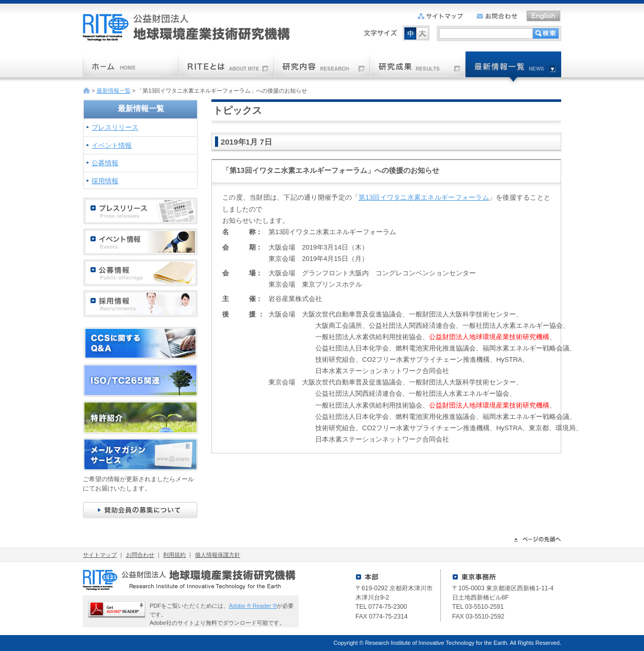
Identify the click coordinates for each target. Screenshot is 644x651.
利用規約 (174, 555)
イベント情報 (112, 145)
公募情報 (105, 163)
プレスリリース (115, 127)
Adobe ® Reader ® (253, 606)
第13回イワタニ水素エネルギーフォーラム (424, 197)
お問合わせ (140, 555)
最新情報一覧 (114, 91)
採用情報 (105, 181)
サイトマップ (100, 555)
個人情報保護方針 (218, 555)
